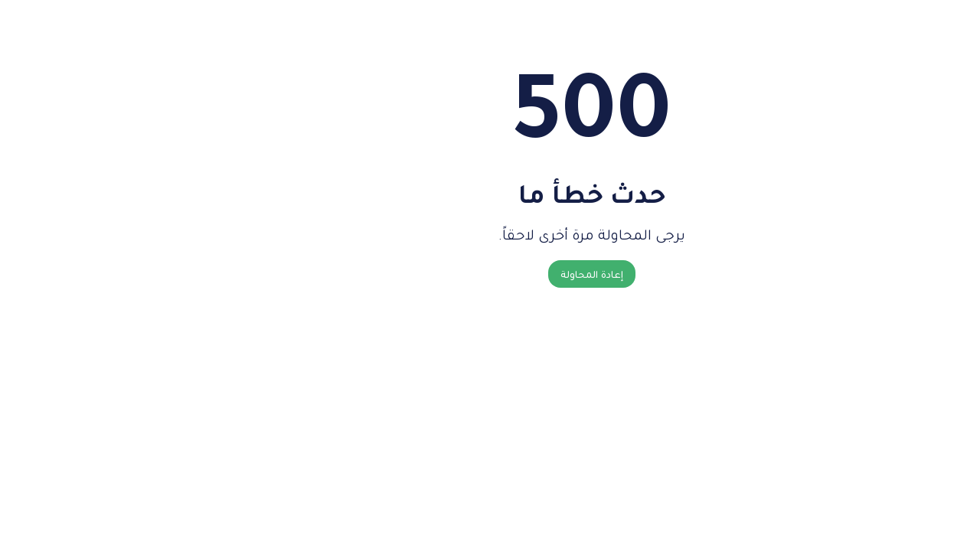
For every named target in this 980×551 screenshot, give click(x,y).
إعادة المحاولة (490, 274)
